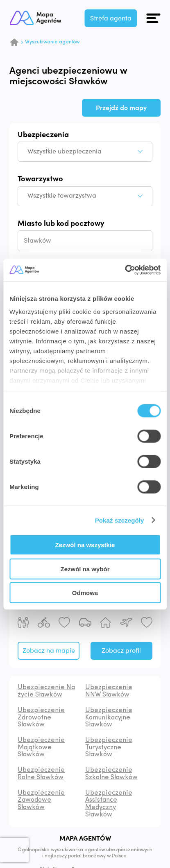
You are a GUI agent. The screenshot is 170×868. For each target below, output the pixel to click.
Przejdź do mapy (121, 108)
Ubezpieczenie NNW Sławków (109, 691)
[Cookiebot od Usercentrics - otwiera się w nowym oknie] (125, 270)
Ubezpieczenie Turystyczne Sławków (109, 747)
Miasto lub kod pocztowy (61, 224)
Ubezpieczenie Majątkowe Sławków (41, 747)
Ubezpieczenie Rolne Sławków (41, 774)
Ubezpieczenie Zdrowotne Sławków (41, 718)
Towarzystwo (40, 179)
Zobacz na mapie (49, 651)
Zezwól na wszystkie (85, 545)
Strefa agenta (111, 18)
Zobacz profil (121, 651)
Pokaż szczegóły (120, 520)
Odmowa (85, 593)
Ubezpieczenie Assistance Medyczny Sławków (109, 804)
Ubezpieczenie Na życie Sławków (46, 691)
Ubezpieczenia (43, 135)
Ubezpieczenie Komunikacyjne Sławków (109, 718)
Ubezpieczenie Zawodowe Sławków (41, 800)
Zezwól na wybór (85, 569)
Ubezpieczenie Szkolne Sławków (111, 774)
